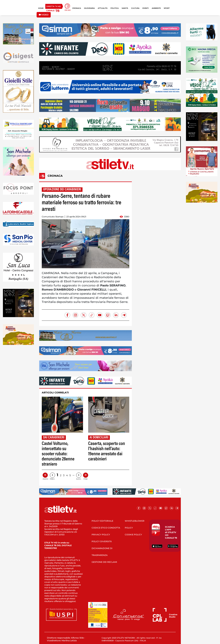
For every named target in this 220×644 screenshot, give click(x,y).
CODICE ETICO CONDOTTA (106, 528)
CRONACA (77, 8)
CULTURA (135, 8)
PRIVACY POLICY (101, 535)
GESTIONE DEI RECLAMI (104, 562)
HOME (41, 8)
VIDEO (44, 15)
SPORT (167, 8)
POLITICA (115, 8)
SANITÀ (125, 8)
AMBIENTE (156, 8)
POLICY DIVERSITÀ (102, 541)
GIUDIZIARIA (89, 8)
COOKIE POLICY (133, 535)
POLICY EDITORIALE (102, 521)
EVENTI (146, 8)
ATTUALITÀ (103, 8)
